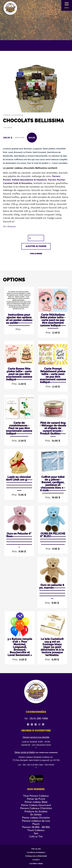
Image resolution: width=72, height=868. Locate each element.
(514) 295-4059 (39, 718)
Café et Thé (36, 836)
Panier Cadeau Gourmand (36, 805)
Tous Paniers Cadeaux (36, 796)
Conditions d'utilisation (36, 852)
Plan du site (36, 849)
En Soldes (36, 814)
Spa (36, 833)
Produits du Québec (36, 811)
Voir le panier (36, 254)
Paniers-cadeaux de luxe (36, 821)
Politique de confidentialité (36, 856)
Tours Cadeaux (36, 830)
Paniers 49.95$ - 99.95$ (36, 827)
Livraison (36, 860)
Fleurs (36, 824)
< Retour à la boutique (13, 115)
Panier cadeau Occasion (36, 818)
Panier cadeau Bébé (36, 802)
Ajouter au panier (36, 246)
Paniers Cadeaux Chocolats (36, 808)
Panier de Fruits (36, 799)
